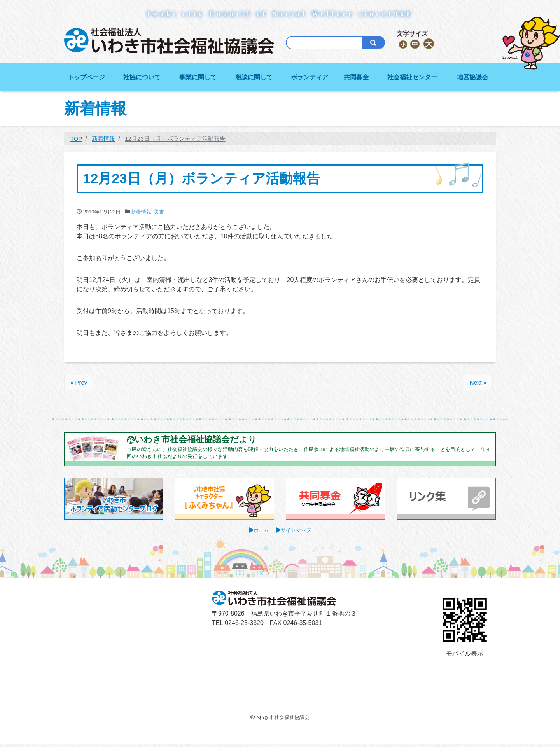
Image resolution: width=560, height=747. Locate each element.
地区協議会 (472, 77)
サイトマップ (297, 533)
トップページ (86, 77)
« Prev (80, 383)
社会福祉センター (412, 77)
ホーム (260, 533)
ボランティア (310, 77)
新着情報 (141, 212)
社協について (142, 77)
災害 (159, 212)
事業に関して (198, 77)
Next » (477, 383)
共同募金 (356, 77)
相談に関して (254, 77)
